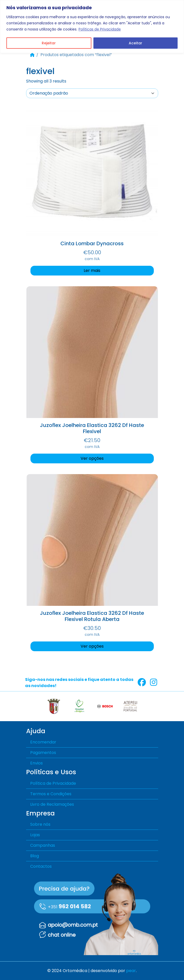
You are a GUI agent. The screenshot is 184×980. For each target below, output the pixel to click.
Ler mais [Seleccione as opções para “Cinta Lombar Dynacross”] (92, 270)
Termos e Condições (51, 794)
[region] (92, 27)
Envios (36, 763)
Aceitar (136, 43)
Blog (35, 856)
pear (131, 971)
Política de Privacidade (53, 783)
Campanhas (43, 845)
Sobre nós (40, 824)
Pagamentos (43, 753)
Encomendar (43, 742)
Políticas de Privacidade (100, 29)
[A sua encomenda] (92, 93)
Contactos (41, 866)
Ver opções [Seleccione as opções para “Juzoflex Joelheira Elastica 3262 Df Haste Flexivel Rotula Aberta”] (92, 646)
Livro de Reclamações (52, 804)
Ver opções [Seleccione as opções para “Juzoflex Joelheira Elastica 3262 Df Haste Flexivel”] (92, 458)
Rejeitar (49, 43)
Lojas (35, 835)
